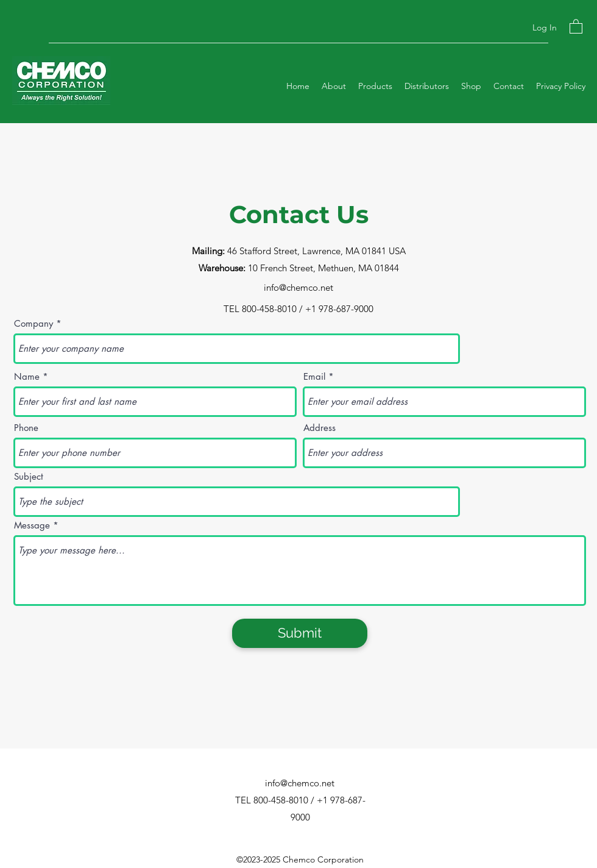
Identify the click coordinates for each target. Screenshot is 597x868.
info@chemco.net (298, 287)
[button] (576, 26)
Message (32, 525)
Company (34, 323)
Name (27, 376)
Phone (26, 428)
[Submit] (300, 633)
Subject (29, 476)
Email (314, 376)
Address (320, 428)
